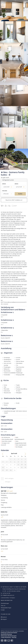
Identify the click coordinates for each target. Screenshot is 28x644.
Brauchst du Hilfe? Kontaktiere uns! (14, 200)
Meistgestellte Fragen (6, 608)
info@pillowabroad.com (8, 595)
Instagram (4, 619)
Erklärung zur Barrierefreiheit (9, 633)
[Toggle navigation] (25, 2)
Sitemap (14, 637)
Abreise (16, 184)
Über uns (3, 606)
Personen (5, 191)
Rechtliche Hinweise (6, 634)
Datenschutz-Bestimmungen (9, 636)
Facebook (4, 617)
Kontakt (3, 610)
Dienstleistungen (5, 603)
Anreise (4, 184)
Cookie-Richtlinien (6, 637)
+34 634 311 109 (6, 593)
